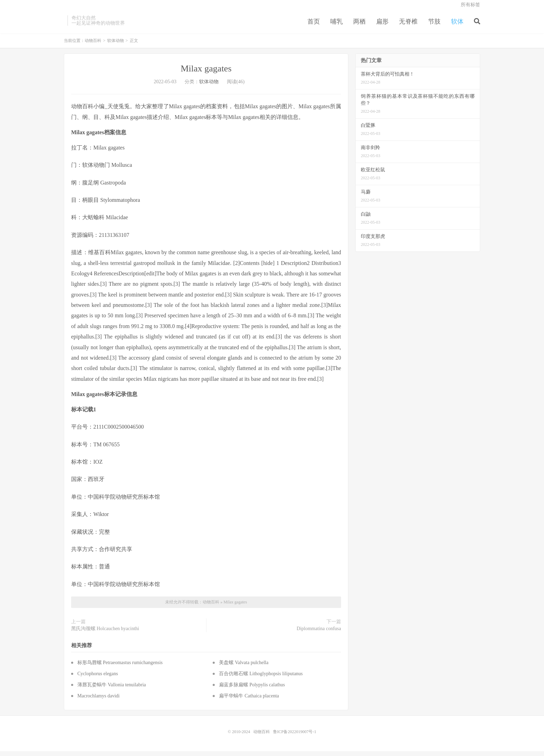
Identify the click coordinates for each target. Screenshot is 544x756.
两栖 (359, 26)
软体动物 (116, 46)
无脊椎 (408, 26)
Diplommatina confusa (319, 634)
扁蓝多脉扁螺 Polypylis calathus (252, 690)
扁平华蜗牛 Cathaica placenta (249, 701)
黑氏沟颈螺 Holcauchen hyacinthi (105, 634)
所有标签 (470, 9)
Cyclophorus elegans (98, 678)
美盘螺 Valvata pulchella (244, 667)
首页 (314, 26)
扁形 (382, 26)
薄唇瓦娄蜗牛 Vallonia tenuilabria (112, 690)
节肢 (434, 26)
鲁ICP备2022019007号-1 (295, 737)
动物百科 (93, 46)
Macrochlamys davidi (99, 701)
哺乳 (337, 26)
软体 (457, 26)
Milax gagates (206, 74)
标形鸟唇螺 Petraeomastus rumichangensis (120, 667)
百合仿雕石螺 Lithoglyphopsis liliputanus (261, 678)
